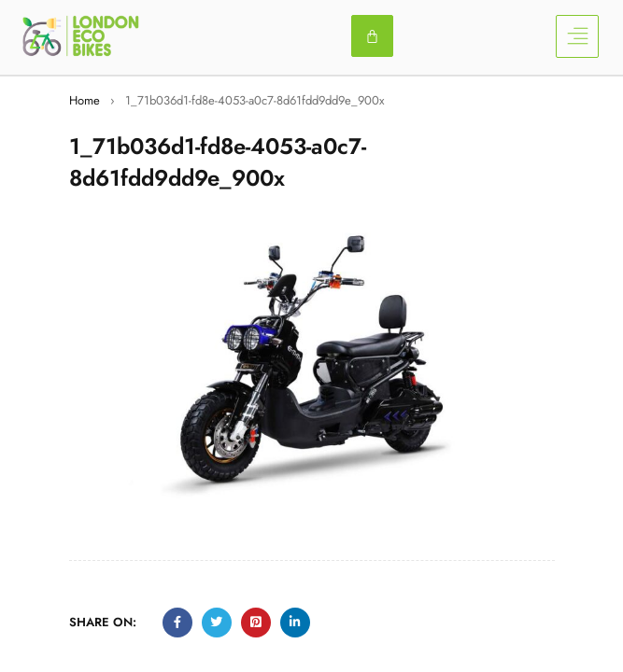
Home (85, 100)
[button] (577, 36)
